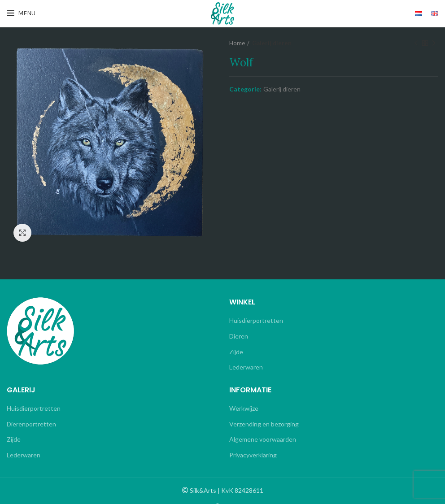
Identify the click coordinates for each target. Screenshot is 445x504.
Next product (434, 43)
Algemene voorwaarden (263, 439)
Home (237, 43)
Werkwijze (244, 408)
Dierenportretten (31, 424)
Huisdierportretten (256, 320)
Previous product (416, 43)
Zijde (236, 352)
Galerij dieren (272, 43)
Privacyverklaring (253, 455)
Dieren (239, 336)
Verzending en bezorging (264, 424)
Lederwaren (246, 367)
